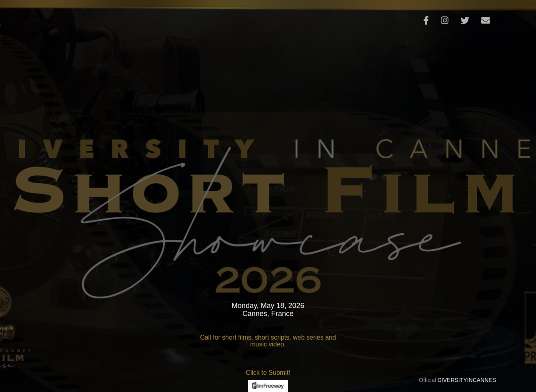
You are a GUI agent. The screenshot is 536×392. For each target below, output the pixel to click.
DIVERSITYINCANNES (467, 380)
